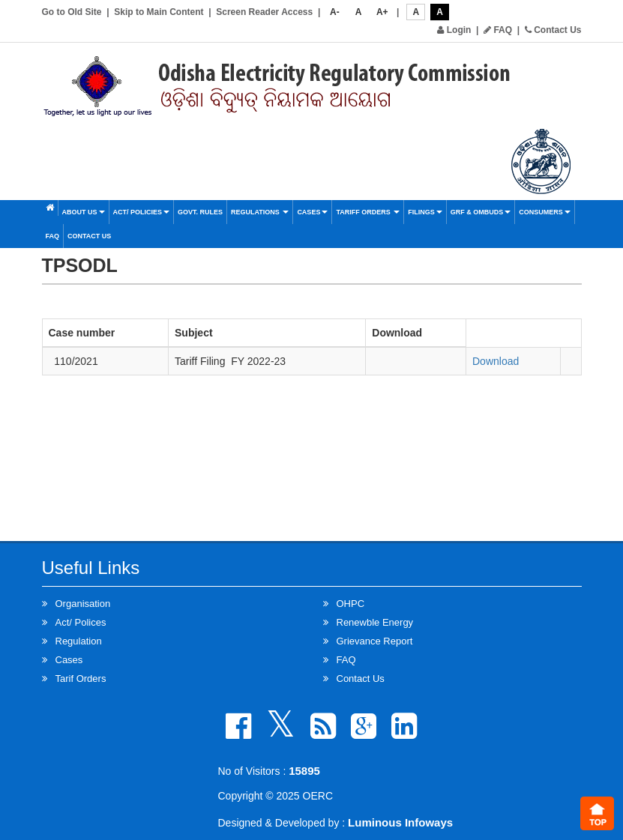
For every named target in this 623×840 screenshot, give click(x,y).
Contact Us (553, 30)
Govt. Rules (200, 212)
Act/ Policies (142, 212)
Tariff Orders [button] (368, 212)
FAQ (498, 30)
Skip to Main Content (159, 12)
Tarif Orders (81, 679)
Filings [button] (425, 212)
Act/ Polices (81, 622)
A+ (382, 12)
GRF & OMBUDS (481, 212)
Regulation (79, 641)
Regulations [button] (260, 212)
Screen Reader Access (264, 12)
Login (454, 30)
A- (335, 12)
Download (496, 361)
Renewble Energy (375, 622)
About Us (84, 212)
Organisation (83, 604)
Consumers (545, 212)
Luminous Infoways (400, 822)
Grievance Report (375, 641)
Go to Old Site (72, 12)
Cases (312, 212)
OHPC (351, 604)
